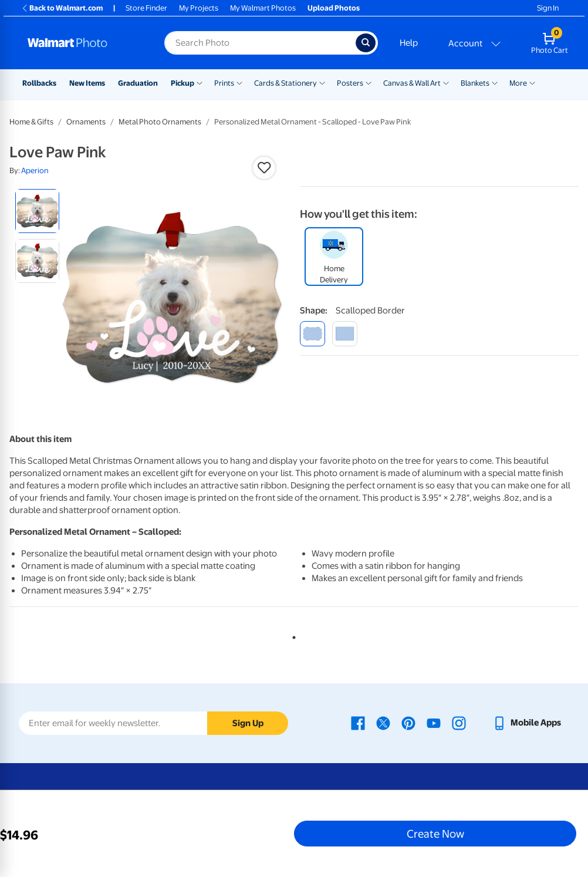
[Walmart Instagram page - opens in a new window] (459, 723)
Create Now (435, 834)
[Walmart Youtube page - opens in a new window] (434, 723)
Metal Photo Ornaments (160, 122)
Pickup (183, 83)
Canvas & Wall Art (412, 83)
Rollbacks (39, 83)
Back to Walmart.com (62, 8)
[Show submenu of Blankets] (495, 82)
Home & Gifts (31, 122)
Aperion (35, 171)
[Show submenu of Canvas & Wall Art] (446, 82)
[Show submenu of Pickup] (200, 82)
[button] (264, 168)
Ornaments (86, 122)
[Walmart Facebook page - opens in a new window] (358, 723)
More (518, 83)
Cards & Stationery (285, 83)
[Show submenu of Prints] (239, 82)
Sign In (548, 8)
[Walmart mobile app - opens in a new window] (527, 723)
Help (409, 43)
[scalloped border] (312, 334)
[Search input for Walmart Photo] (260, 43)
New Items (87, 83)
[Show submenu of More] (532, 82)
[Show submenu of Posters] (369, 82)
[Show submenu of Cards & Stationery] (322, 82)
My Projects (199, 8)
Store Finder (146, 8)
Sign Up (248, 723)
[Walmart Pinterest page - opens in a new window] (408, 723)
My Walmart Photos (263, 8)
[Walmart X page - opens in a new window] (383, 723)
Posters (350, 83)
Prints (224, 83)
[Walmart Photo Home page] (83, 43)
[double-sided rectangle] (345, 334)
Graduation (138, 83)
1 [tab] (292, 635)
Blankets (475, 83)
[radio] (37, 211)
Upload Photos (334, 8)
